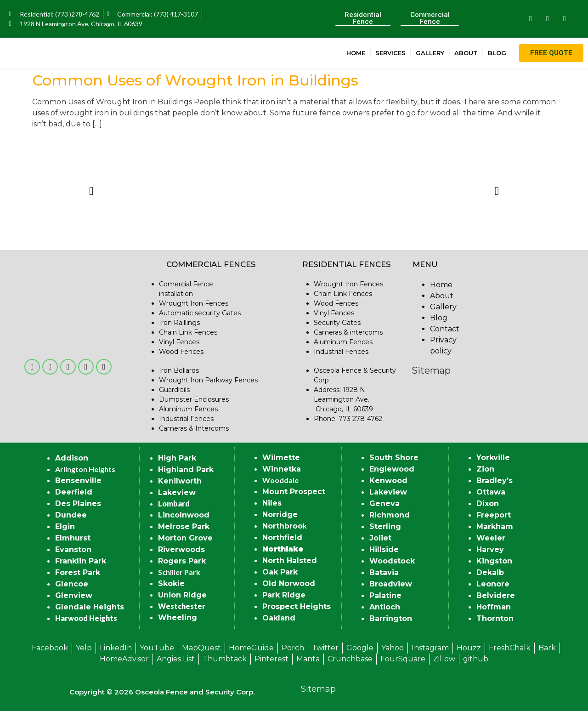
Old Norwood (289, 583)
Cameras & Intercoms (194, 428)
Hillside (384, 549)
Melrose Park (184, 526)
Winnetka (282, 469)
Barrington (391, 618)
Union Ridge (182, 595)
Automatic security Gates (200, 313)
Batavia (384, 572)
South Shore (394, 458)
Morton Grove (185, 538)
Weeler (491, 538)
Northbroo (283, 526)
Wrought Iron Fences (194, 303)
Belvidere (496, 595)
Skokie (171, 583)
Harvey (490, 549)
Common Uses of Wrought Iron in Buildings (195, 80)
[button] (91, 191)
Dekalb (490, 572)
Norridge (280, 515)
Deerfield (74, 492)
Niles (272, 503)
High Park (177, 458)
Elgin (65, 526)
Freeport (494, 515)
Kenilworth (180, 481)
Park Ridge (284, 595)
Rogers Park (182, 561)
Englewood (392, 469)
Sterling (385, 526)
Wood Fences (181, 352)
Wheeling (178, 617)
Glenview (74, 595)
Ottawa (491, 492)
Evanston (73, 549)
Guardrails (174, 390)
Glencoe (72, 584)
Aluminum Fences (188, 409)
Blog (497, 53)
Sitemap (431, 370)
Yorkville (493, 458)
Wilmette (281, 458)
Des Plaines (78, 503)
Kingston (494, 561)
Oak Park (280, 572)
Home (356, 53)
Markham (495, 526)
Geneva (384, 503)
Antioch (385, 607)
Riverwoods (181, 549)
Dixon (488, 503)
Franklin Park (81, 561)
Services (390, 53)
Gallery (430, 53)
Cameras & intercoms (348, 332)
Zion (485, 469)
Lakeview (177, 492)
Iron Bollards (179, 370)
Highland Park (186, 469)
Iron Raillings (179, 323)
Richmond (390, 515)
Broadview (391, 584)
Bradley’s (495, 481)
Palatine (385, 595)
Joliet (380, 538)
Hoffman (494, 607)
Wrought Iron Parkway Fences (208, 380)
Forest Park (78, 572)
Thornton (495, 618)
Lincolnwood (184, 515)
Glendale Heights (90, 607)
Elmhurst (73, 538)
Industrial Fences (186, 419)
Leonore (493, 584)
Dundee (71, 515)
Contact (445, 329)
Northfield (282, 538)
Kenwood (388, 481)
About (466, 53)
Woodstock (392, 561)
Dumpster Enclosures (194, 399)
